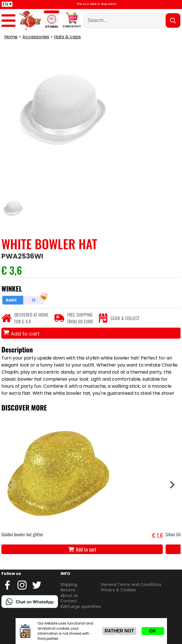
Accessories (36, 37)
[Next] (172, 485)
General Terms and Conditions (131, 585)
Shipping (69, 585)
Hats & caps (67, 37)
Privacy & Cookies (118, 590)
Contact (69, 601)
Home (11, 37)
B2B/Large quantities (81, 606)
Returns (68, 590)
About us (69, 596)
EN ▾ (7, 4)
